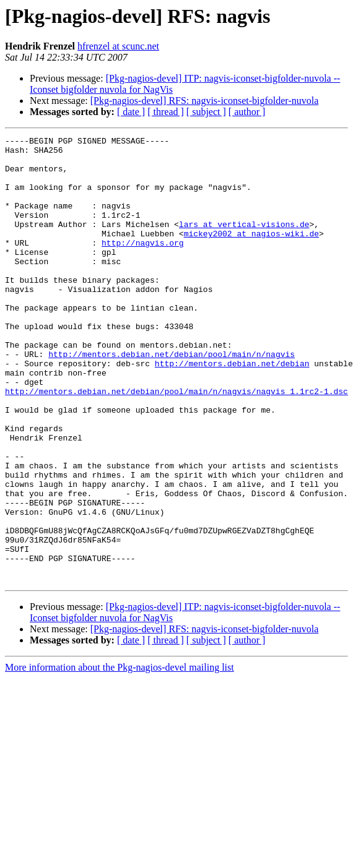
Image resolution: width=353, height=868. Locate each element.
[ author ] (247, 112)
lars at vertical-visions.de (244, 243)
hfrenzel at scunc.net (118, 46)
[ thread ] (166, 112)
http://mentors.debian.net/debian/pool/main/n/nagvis (172, 398)
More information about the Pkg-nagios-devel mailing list (120, 756)
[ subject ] (206, 112)
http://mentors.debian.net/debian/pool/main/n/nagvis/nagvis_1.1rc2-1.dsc (176, 443)
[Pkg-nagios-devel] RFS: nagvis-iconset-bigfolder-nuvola (205, 101)
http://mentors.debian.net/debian (232, 410)
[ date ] (131, 112)
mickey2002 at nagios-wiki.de (251, 254)
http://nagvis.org (143, 265)
